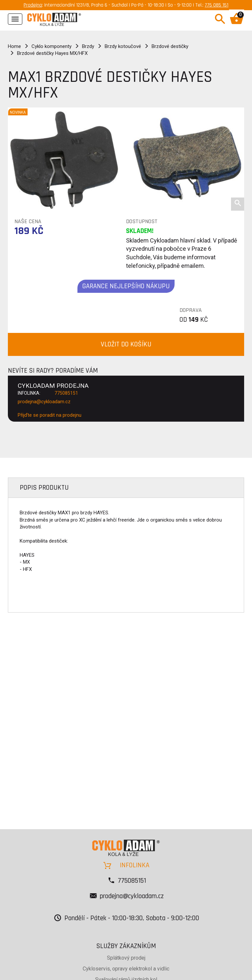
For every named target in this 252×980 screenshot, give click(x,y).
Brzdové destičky (170, 46)
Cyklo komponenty (52, 46)
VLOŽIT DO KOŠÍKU (126, 344)
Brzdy (88, 46)
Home (14, 46)
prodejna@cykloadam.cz (44, 402)
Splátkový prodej (126, 958)
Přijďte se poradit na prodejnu (50, 415)
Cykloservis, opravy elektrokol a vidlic (126, 969)
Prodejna (33, 5)
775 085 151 (217, 5)
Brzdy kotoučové (123, 46)
